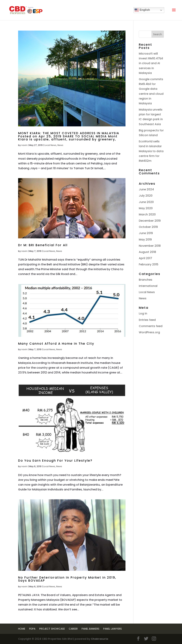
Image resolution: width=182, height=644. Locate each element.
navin (24, 145)
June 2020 (146, 202)
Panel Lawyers (113, 629)
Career (73, 629)
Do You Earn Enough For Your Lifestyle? (55, 461)
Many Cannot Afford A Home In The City (56, 344)
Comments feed (151, 326)
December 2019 (150, 221)
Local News (50, 145)
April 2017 (145, 258)
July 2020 (146, 196)
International (148, 286)
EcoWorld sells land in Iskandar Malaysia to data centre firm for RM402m (151, 151)
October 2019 (148, 227)
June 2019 (146, 233)
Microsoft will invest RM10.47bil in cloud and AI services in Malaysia (151, 63)
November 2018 (150, 246)
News (60, 145)
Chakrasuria (100, 639)
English (142, 10)
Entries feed (147, 320)
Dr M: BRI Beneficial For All (43, 245)
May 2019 (145, 240)
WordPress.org (149, 332)
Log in (143, 313)
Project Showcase (52, 629)
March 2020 (147, 214)
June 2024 (146, 189)
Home (22, 629)
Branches (146, 280)
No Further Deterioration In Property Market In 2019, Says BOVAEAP (67, 579)
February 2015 (149, 264)
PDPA (32, 629)
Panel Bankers (90, 629)
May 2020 (146, 208)
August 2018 (147, 252)
